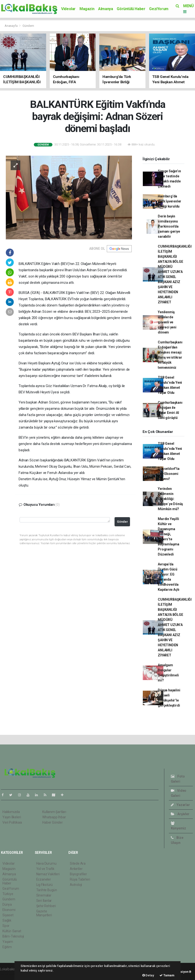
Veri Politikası (12, 822)
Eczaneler (44, 879)
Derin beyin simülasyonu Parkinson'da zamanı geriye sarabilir (169, 226)
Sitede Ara (78, 863)
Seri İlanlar (44, 901)
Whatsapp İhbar (54, 817)
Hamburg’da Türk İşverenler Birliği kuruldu (170, 201)
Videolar (68, 9)
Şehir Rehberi (46, 906)
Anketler (76, 869)
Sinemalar (44, 895)
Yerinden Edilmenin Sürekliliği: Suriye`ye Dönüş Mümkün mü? (170, 499)
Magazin (87, 9)
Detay (148, 975)
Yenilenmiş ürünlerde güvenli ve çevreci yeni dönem (167, 322)
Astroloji (76, 885)
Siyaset (8, 915)
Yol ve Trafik (45, 869)
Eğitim (7, 947)
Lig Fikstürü (45, 885)
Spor (6, 926)
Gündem (28, 26)
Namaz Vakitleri (48, 874)
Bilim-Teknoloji (13, 936)
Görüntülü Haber (131, 9)
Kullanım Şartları (54, 812)
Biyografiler (78, 874)
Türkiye (8, 894)
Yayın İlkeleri (12, 817)
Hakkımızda (11, 812)
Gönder (122, 522)
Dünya (7, 904)
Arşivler (180, 814)
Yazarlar (180, 805)
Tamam (167, 975)
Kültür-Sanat (12, 931)
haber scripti (9, 974)
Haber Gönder (53, 822)
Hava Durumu (46, 863)
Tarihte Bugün (47, 890)
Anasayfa (11, 26)
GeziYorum (159, 9)
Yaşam (8, 942)
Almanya (105, 9)
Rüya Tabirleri (80, 879)
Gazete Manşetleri (44, 913)
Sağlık (7, 920)
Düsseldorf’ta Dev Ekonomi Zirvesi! (169, 474)
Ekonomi (9, 910)
